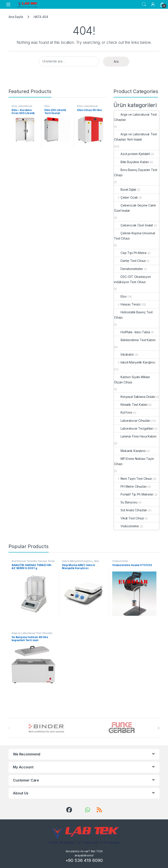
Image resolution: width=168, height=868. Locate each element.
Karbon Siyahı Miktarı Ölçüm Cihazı (132, 380)
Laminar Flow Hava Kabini (135, 436)
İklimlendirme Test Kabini (135, 340)
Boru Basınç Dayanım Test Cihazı (136, 172)
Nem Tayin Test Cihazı (133, 479)
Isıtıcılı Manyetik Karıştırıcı (135, 362)
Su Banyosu (126, 502)
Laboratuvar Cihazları (22, 107)
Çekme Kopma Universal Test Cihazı (135, 236)
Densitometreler (129, 269)
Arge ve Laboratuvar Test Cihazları (135, 117)
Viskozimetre (126, 526)
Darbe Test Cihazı (130, 261)
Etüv (14, 106)
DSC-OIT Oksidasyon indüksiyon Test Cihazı (132, 279)
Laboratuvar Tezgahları (134, 428)
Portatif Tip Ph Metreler (134, 494)
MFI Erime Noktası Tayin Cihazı (134, 461)
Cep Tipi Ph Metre (130, 253)
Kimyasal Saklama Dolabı (135, 397)
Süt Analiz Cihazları (130, 510)
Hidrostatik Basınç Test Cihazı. (133, 315)
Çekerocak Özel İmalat (133, 225)
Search (144, 4)
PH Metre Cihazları (130, 486)
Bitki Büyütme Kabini (131, 162)
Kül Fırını (123, 412)
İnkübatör (124, 354)
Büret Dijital (125, 190)
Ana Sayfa (16, 17)
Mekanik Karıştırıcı (130, 451)
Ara (116, 61)
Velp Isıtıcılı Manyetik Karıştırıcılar (80, 562)
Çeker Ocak (126, 197)
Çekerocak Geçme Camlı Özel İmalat (135, 208)
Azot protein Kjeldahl (132, 154)
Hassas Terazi (127, 304)
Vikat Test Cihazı (129, 518)
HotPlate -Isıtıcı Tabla (132, 332)
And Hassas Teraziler (24, 561)
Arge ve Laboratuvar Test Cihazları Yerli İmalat (135, 137)
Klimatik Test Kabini (131, 405)
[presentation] (158, 728)
